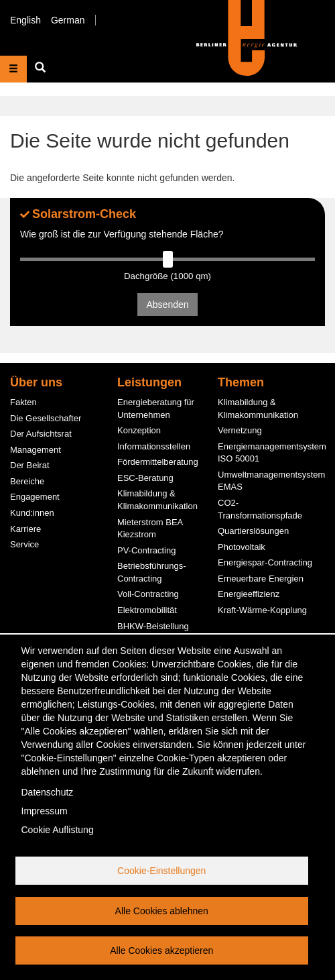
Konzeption (139, 430)
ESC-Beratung (145, 478)
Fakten (23, 402)
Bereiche (27, 481)
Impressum (45, 811)
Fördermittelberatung (158, 462)
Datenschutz (48, 792)
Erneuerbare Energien (261, 579)
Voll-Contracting (148, 594)
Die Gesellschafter (46, 418)
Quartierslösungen (253, 531)
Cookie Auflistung (58, 830)
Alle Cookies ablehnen (162, 911)
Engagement (35, 497)
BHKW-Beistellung (153, 626)
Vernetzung (240, 430)
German (68, 20)
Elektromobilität (147, 610)
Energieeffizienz (249, 594)
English (25, 20)
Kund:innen (32, 513)
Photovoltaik (242, 547)
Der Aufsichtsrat (41, 434)
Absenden (167, 305)
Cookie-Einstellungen (161, 871)
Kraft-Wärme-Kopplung (262, 610)
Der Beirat (30, 465)
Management (36, 450)
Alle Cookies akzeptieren (161, 950)
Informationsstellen (154, 446)
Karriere (25, 529)
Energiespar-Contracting (265, 562)
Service (24, 544)
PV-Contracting (146, 550)
